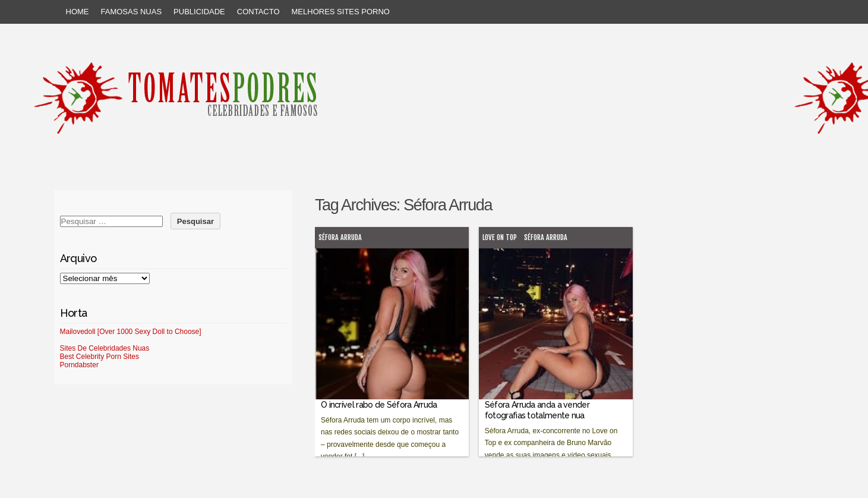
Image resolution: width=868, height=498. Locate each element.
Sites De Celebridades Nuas (105, 348)
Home (78, 12)
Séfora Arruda (340, 237)
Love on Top (500, 237)
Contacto (258, 12)
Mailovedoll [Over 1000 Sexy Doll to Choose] (131, 332)
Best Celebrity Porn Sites (100, 357)
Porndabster (79, 365)
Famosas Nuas (132, 12)
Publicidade (199, 12)
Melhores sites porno (341, 12)
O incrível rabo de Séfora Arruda (379, 405)
